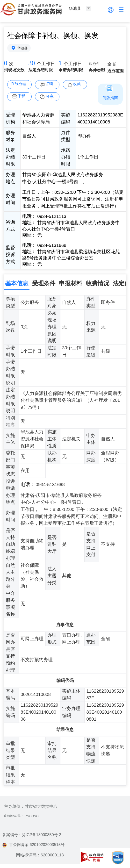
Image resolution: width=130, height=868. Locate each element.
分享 (50, 97)
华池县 (23, 48)
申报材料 (71, 283)
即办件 (95, 65)
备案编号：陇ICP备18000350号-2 (33, 836)
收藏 (78, 84)
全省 (112, 65)
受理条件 (44, 283)
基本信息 (17, 283)
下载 (22, 96)
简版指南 (110, 98)
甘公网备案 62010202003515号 (35, 846)
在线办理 (19, 84)
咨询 (50, 84)
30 (32, 64)
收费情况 (98, 283)
